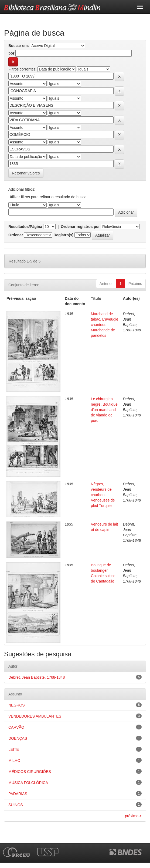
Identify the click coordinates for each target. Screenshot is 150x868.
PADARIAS (18, 794)
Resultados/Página (25, 227)
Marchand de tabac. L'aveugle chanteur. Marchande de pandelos (105, 325)
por (11, 53)
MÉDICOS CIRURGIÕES (30, 772)
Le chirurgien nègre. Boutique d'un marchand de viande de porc (104, 410)
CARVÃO (16, 727)
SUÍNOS (16, 805)
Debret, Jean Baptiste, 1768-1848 (37, 677)
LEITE (14, 749)
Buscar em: (19, 46)
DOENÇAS (18, 738)
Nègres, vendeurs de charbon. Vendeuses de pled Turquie (103, 495)
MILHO (14, 761)
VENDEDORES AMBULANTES (35, 716)
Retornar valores (26, 173)
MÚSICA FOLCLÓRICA (28, 783)
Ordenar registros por (80, 227)
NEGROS (17, 705)
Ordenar (16, 235)
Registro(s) (63, 235)
